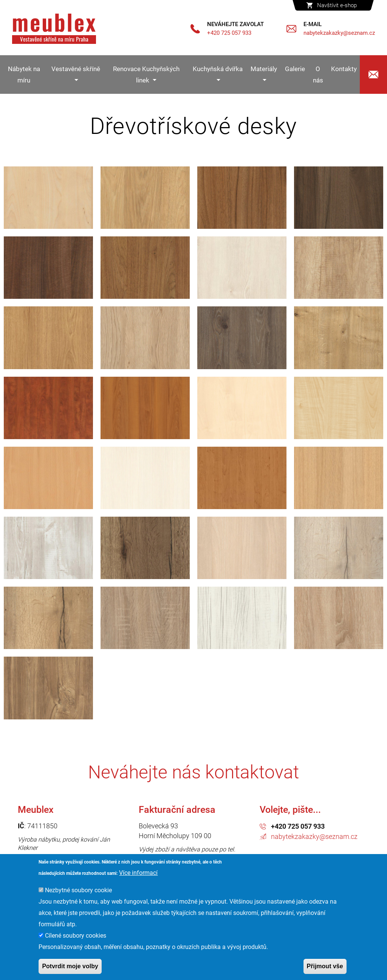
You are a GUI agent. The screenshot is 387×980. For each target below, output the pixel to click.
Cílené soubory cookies (76, 936)
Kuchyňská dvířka (218, 69)
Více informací (138, 873)
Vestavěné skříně (76, 69)
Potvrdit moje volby (70, 966)
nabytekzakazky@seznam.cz (314, 836)
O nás (318, 75)
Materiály (264, 69)
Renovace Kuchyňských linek (146, 75)
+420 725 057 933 (298, 826)
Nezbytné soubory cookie (78, 890)
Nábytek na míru (24, 75)
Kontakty (344, 69)
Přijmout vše (325, 966)
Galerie (295, 69)
